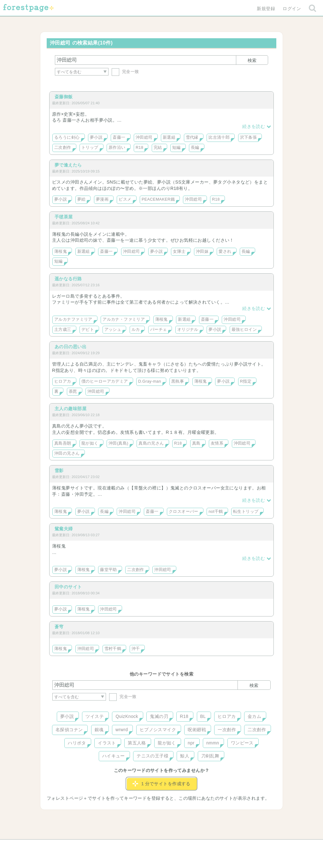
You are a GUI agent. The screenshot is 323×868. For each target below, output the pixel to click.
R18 (139, 148)
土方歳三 (63, 330)
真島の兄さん (151, 443)
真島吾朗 (63, 443)
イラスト (107, 743)
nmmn (213, 743)
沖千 (136, 649)
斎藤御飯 (64, 97)
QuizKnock (127, 716)
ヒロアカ (63, 381)
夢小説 (96, 137)
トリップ (90, 148)
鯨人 (185, 756)
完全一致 (125, 72)
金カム (254, 716)
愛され (225, 252)
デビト (88, 330)
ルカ (136, 330)
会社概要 (186, 847)
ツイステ (95, 716)
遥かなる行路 (68, 279)
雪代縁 (192, 137)
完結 (158, 148)
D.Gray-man (150, 381)
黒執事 (178, 381)
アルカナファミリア (73, 319)
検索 (252, 60)
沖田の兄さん (67, 453)
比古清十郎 (219, 137)
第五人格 (137, 743)
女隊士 (179, 252)
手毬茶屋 (64, 217)
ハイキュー (114, 756)
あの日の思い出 (70, 347)
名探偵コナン (69, 730)
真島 (196, 443)
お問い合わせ (116, 847)
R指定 (246, 381)
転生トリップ (246, 512)
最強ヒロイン (244, 330)
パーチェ (159, 330)
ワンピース (242, 743)
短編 (176, 148)
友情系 (217, 443)
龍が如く (90, 443)
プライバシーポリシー (230, 847)
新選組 (169, 137)
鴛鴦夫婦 (64, 529)
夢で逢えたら (68, 165)
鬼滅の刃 (159, 716)
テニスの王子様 (153, 756)
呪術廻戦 (197, 730)
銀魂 (99, 730)
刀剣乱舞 (210, 756)
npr (191, 743)
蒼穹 (59, 627)
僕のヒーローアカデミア (105, 381)
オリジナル (188, 330)
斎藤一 (119, 137)
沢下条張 (249, 137)
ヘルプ (81, 847)
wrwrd (122, 730)
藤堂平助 (109, 570)
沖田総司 (144, 137)
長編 (195, 148)
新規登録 (266, 9)
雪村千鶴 (113, 649)
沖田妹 (202, 252)
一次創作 (227, 730)
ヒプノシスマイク (158, 730)
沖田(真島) (118, 443)
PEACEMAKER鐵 (158, 199)
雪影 (59, 470)
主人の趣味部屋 (70, 409)
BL (203, 716)
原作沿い (117, 148)
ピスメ (125, 199)
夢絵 (82, 199)
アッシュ (113, 330)
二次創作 (63, 148)
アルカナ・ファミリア (124, 319)
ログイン (292, 9)
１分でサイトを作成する (161, 784)
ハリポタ (77, 743)
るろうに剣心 (67, 137)
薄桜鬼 (61, 252)
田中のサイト (68, 587)
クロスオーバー (184, 512)
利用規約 (153, 847)
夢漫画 (102, 199)
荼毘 (73, 392)
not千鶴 (216, 512)
